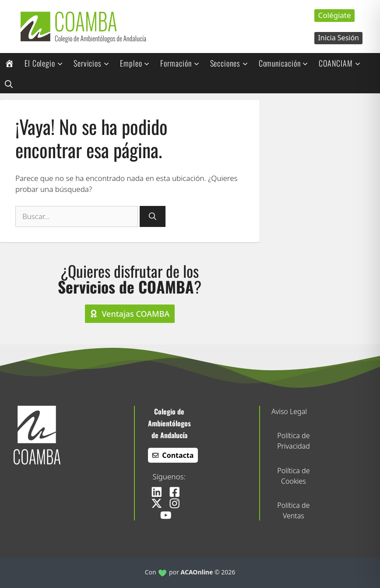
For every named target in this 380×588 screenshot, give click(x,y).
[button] (9, 83)
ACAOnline (197, 572)
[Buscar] (153, 216)
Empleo (138, 63)
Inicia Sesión (338, 38)
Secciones (232, 63)
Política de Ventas (293, 510)
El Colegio (47, 63)
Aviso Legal (289, 411)
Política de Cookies (293, 476)
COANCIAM (342, 63)
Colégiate (334, 15)
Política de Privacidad (294, 441)
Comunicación (287, 63)
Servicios (94, 63)
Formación (183, 63)
